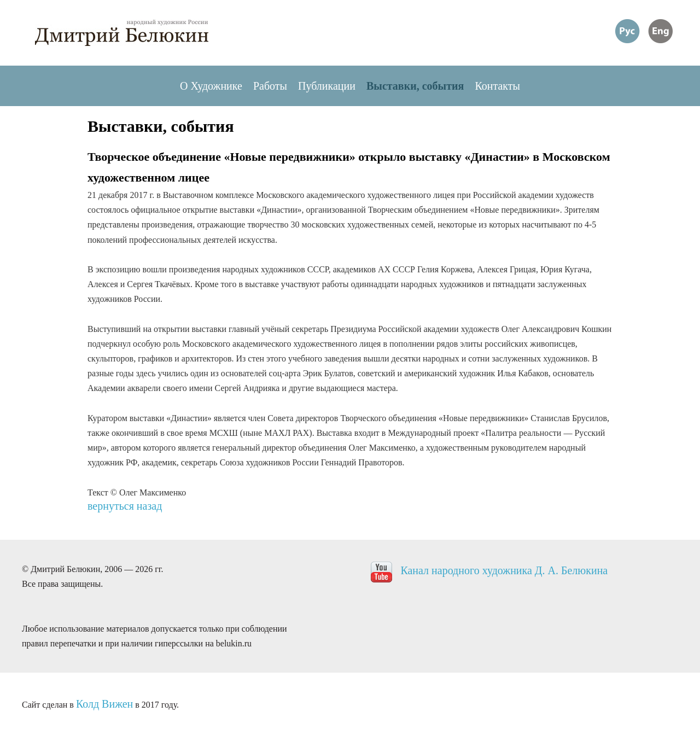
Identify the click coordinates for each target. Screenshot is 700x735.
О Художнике (211, 86)
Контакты (497, 86)
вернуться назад (125, 506)
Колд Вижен (104, 704)
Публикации (327, 86)
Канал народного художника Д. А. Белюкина (504, 570)
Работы (270, 86)
